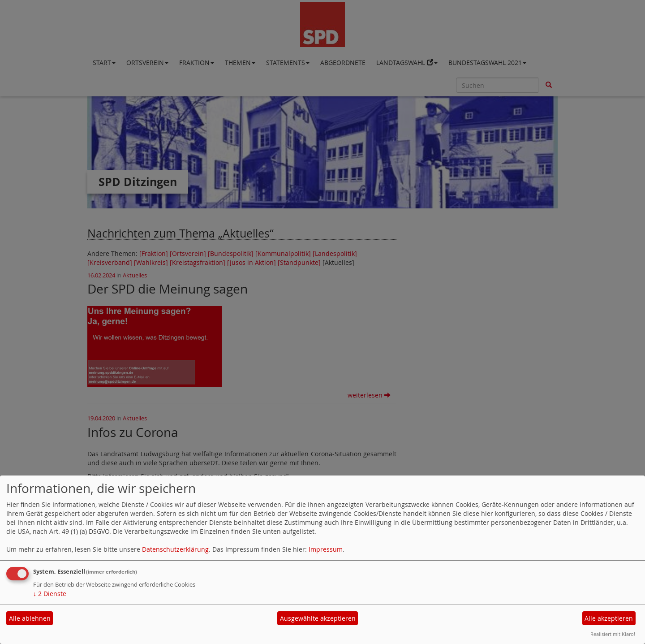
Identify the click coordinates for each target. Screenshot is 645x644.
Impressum (326, 549)
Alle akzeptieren (609, 618)
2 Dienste (50, 594)
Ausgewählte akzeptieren (318, 618)
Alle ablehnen (30, 618)
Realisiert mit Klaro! (613, 634)
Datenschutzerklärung (175, 549)
